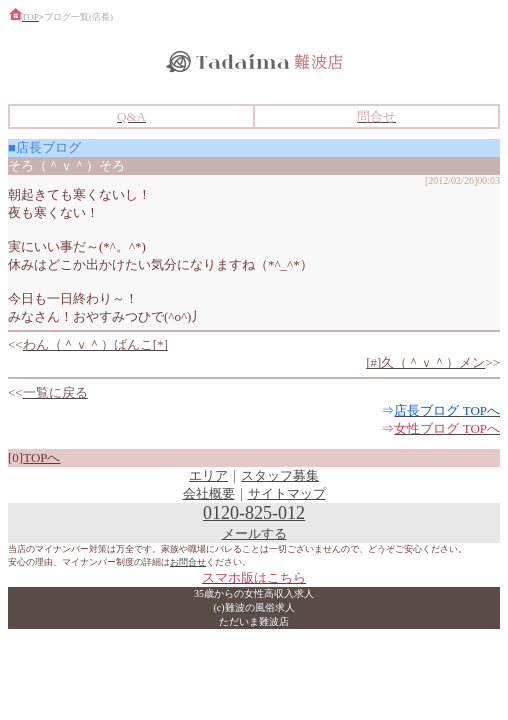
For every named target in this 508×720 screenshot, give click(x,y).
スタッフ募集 (280, 475)
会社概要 (209, 493)
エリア (208, 475)
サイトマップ (287, 493)
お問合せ (188, 562)
